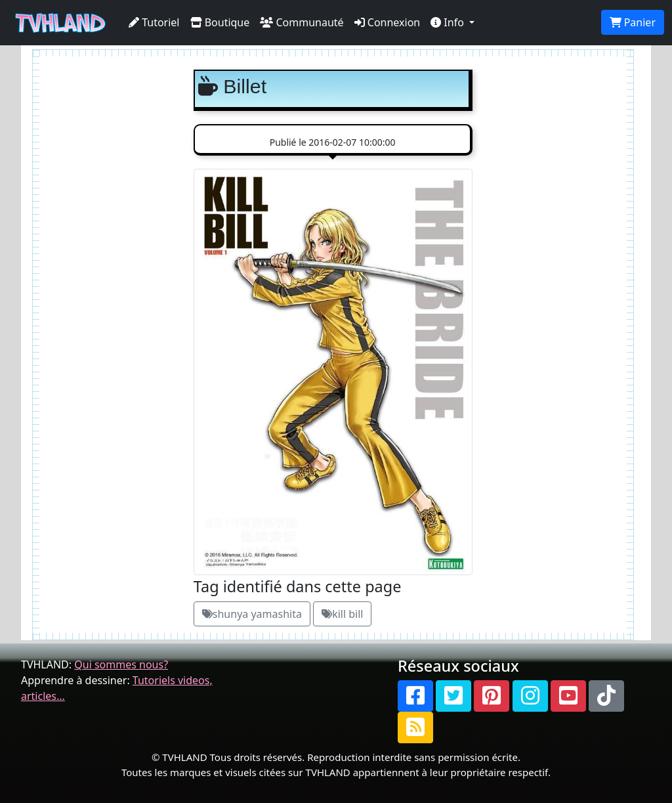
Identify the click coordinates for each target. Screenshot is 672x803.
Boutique (220, 22)
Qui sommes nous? (121, 664)
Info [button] (449, 22)
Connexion (388, 22)
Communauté (302, 22)
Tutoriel (154, 22)
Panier (633, 22)
